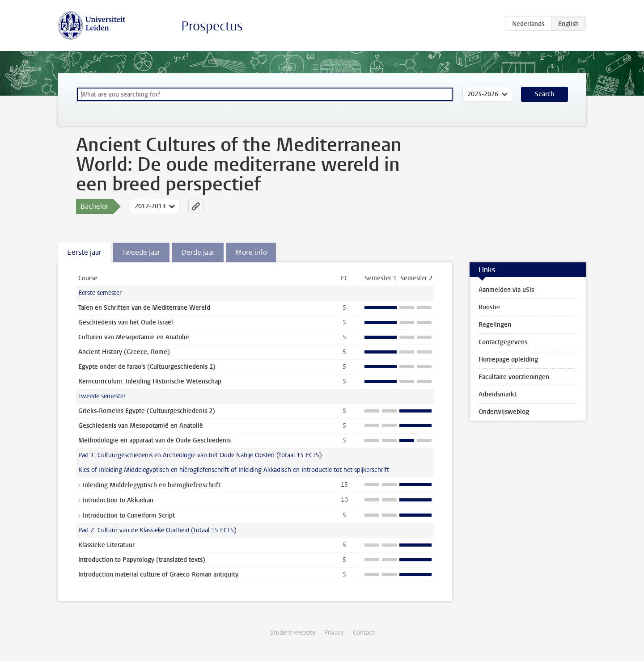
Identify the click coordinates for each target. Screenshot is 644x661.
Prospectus (212, 26)
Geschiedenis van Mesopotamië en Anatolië (141, 426)
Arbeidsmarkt (498, 394)
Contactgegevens (503, 342)
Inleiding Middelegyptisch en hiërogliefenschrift (152, 485)
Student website (293, 633)
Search (544, 94)
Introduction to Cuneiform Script (129, 516)
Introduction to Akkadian (118, 500)
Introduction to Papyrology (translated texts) (142, 560)
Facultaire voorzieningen (514, 377)
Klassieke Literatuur (106, 545)
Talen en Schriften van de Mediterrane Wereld (144, 308)
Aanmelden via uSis (506, 290)
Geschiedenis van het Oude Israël (126, 322)
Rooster (489, 307)
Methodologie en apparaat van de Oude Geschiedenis (155, 440)
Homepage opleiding (508, 360)
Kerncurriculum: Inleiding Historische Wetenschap (150, 381)
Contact (364, 633)
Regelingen (495, 325)
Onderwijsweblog (504, 412)
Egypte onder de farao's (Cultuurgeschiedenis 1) (147, 367)
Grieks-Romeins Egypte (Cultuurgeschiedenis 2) (147, 411)
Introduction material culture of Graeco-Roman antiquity (158, 575)
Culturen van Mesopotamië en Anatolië (134, 337)
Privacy (334, 633)
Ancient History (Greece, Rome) (124, 352)
